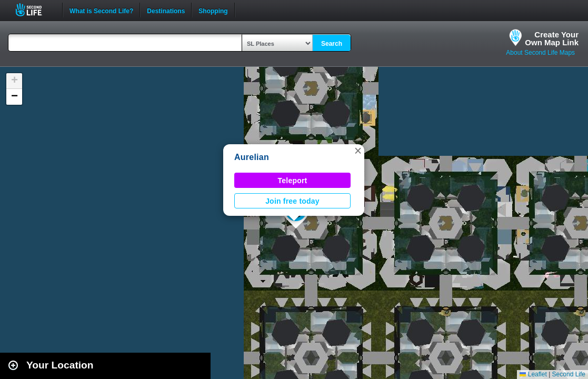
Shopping (213, 10)
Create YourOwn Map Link (552, 38)
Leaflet (533, 374)
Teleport (293, 181)
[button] (358, 151)
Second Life (34, 10)
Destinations (166, 10)
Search (332, 44)
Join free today (292, 201)
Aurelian (252, 157)
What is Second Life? (101, 10)
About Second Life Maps (540, 53)
